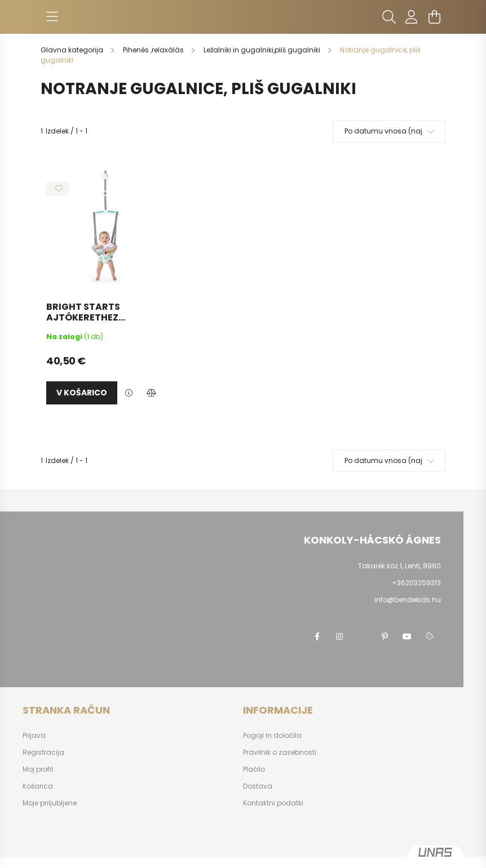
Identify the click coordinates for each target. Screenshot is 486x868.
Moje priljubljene (50, 803)
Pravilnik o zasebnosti (280, 753)
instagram (339, 636)
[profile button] (412, 17)
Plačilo (254, 769)
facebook (317, 636)
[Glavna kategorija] (73, 50)
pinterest (385, 636)
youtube (407, 636)
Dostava (258, 786)
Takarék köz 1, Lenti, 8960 (399, 566)
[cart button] (434, 17)
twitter (362, 636)
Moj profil (38, 769)
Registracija (43, 753)
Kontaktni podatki (273, 803)
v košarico (82, 393)
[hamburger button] (52, 17)
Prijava (34, 736)
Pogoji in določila (272, 736)
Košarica (38, 786)
